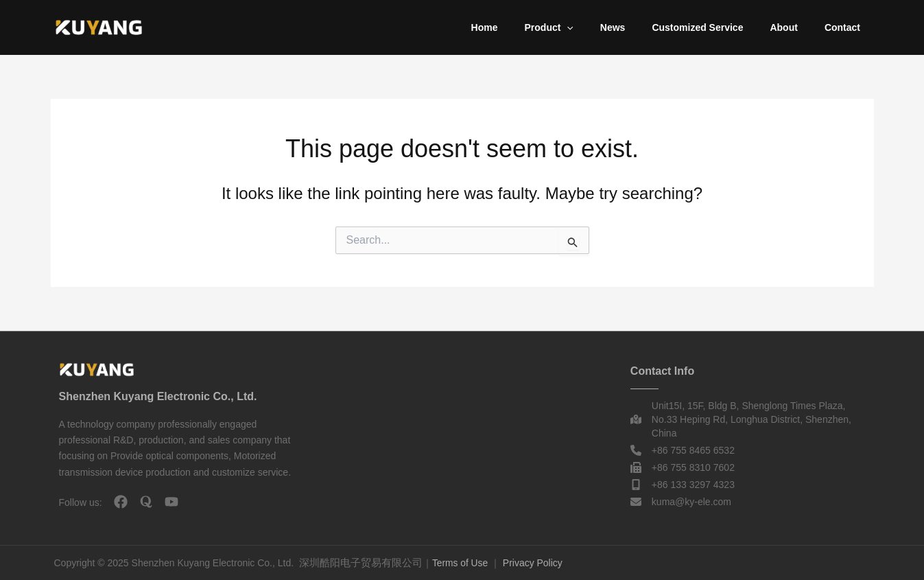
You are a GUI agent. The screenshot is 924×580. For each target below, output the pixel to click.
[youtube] (171, 502)
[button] (601, 27)
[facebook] (121, 502)
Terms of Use (460, 563)
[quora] (146, 502)
